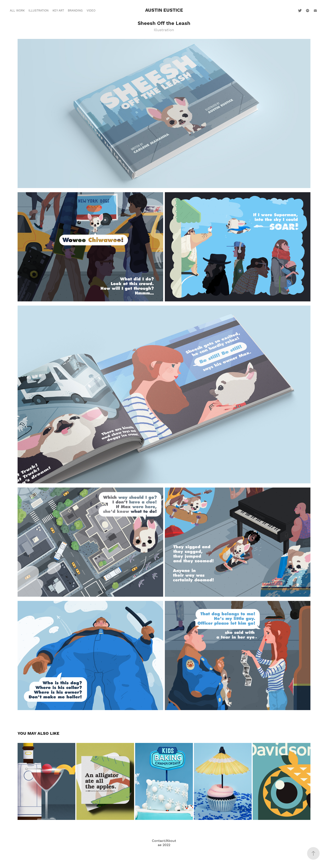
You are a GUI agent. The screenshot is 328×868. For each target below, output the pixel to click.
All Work (17, 11)
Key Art (58, 11)
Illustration (38, 11)
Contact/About (164, 841)
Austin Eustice (164, 10)
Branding (75, 11)
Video (91, 11)
